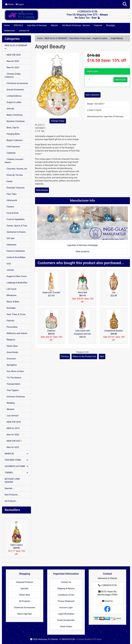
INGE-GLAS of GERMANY (56, 38)
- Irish (8, 264)
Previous (65, 356)
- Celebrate (10, 153)
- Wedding (10, 403)
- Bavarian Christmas (15, 121)
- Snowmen (10, 359)
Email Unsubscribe (66, 620)
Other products (82, 252)
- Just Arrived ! (12, 416)
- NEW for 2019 (12, 428)
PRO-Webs (97, 639)
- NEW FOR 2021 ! (13, 441)
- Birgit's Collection (14, 140)
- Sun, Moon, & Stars (14, 371)
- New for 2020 (12, 435)
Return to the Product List (84, 356)
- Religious (10, 340)
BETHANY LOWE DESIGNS (12, 480)
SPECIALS (18, 25)
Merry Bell (82, 292)
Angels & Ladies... (101, 38)
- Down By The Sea (14, 175)
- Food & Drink (12, 213)
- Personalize (11, 327)
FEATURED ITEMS (16, 460)
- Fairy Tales (11, 194)
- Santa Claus (11, 346)
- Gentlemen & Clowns (15, 232)
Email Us (107, 601)
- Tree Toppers (12, 390)
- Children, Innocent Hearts (14, 161)
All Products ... (11, 501)
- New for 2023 (12, 68)
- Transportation (12, 384)
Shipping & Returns (66, 589)
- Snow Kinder (11, 352)
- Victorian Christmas (15, 397)
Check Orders (66, 626)
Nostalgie (110, 25)
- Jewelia (9, 270)
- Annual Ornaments (14, 90)
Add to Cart (120, 80)
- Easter (9, 181)
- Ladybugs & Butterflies (16, 283)
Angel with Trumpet (51, 292)
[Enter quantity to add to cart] (100, 80)
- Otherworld (11, 200)
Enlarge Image (58, 121)
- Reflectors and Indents (16, 333)
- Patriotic (10, 321)
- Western (9, 409)
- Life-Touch (11, 289)
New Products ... (12, 495)
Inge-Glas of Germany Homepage (82, 245)
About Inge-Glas (25, 614)
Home (9, 4)
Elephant (51, 331)
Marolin (55, 25)
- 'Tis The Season (13, 378)
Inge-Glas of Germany (37, 25)
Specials (25, 589)
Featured (98, 25)
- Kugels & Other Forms (16, 276)
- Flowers (9, 207)
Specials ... (10, 488)
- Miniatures (11, 295)
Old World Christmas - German (76, 25)
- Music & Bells (12, 302)
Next (102, 356)
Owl (114, 292)
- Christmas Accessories (16, 83)
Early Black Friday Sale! (80, 38)
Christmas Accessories (24, 607)
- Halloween (11, 245)
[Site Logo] (23, 15)
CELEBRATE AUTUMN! (16, 466)
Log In (20, 4)
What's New (25, 595)
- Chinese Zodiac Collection (13, 75)
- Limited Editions (13, 96)
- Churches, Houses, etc (16, 169)
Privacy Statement (66, 601)
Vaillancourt (9, 31)
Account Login (66, 607)
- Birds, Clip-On (12, 128)
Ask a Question (92, 95)
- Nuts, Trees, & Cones (15, 314)
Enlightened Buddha (114, 331)
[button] (125, 4)
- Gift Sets (10, 238)
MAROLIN (16, 454)
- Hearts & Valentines (15, 251)
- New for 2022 (12, 447)
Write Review (42, 190)
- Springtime (11, 365)
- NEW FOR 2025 (13, 55)
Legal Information (66, 614)
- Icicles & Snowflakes (15, 257)
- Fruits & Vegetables (15, 219)
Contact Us (24, 31)
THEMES (16, 473)
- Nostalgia (10, 308)
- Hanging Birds (12, 134)
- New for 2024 (12, 61)
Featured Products (25, 582)
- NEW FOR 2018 (13, 422)
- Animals (9, 109)
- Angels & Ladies (13, 102)
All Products (24, 601)
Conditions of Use (66, 595)
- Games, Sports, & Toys (16, 226)
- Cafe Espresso (12, 147)
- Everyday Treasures (15, 188)
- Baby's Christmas (14, 115)
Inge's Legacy (16, 535)
